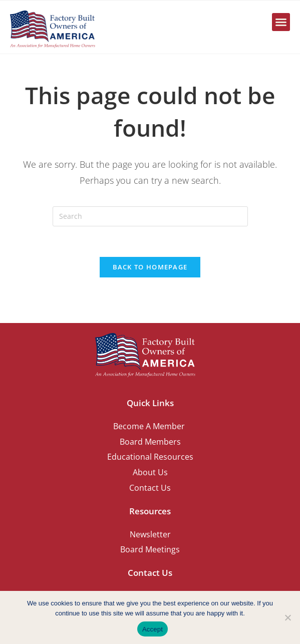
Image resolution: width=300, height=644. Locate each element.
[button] (281, 22)
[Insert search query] (150, 216)
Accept (153, 629)
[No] (287, 617)
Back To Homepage (150, 267)
